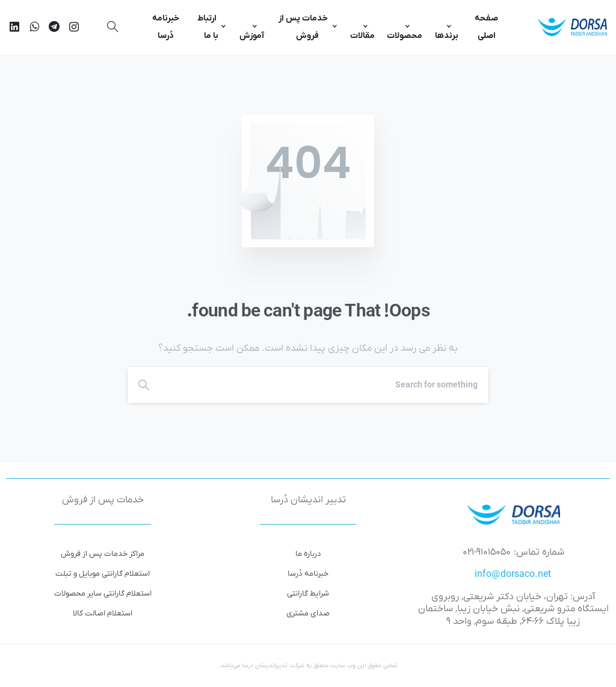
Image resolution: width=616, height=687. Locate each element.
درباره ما (308, 554)
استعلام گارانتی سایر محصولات (103, 593)
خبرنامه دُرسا (308, 574)
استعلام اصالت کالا (103, 613)
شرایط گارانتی (308, 593)
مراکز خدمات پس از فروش (103, 554)
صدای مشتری (308, 613)
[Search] (327, 385)
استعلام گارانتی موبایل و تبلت (103, 574)
